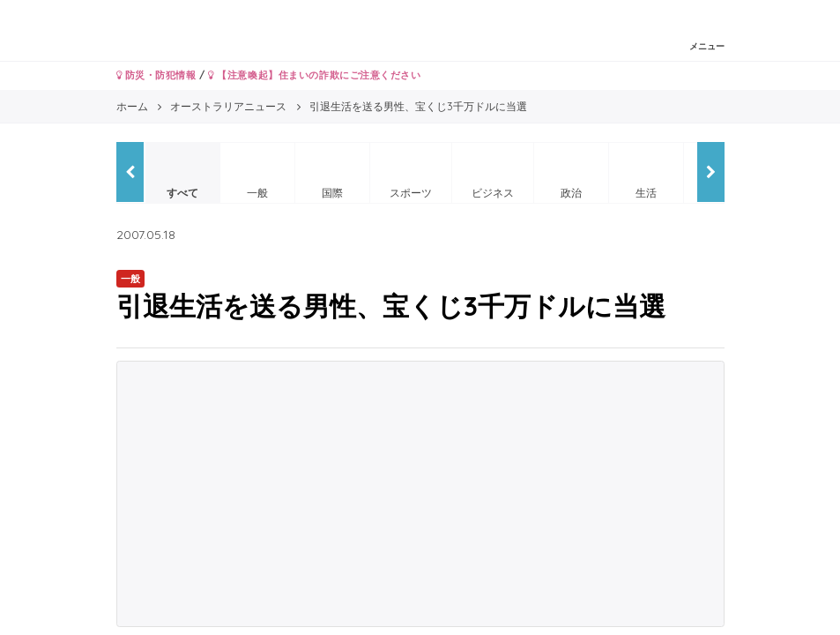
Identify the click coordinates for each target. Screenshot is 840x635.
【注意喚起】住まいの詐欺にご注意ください (314, 75)
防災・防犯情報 (156, 75)
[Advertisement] (420, 494)
